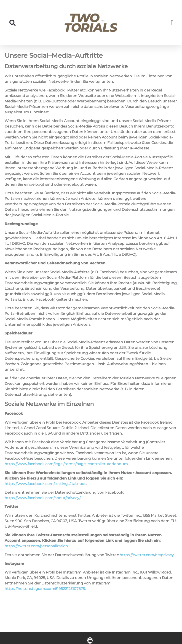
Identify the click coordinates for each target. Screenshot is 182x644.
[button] (13, 23)
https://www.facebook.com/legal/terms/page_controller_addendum (66, 464)
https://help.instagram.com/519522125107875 (45, 589)
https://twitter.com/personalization (36, 546)
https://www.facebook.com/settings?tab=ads (45, 484)
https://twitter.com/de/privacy (147, 555)
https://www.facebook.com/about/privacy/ (42, 498)
